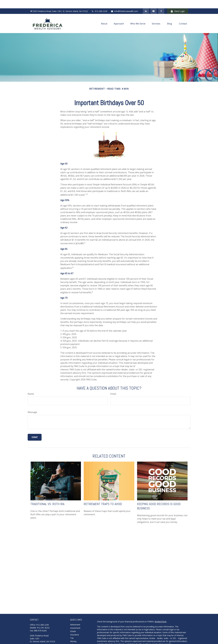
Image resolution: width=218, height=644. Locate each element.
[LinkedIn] (146, 3)
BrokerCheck (161, 613)
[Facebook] (161, 3)
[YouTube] (154, 3)
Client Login (178, 3)
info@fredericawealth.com (124, 3)
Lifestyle (74, 636)
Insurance (75, 626)
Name (31, 385)
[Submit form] (35, 429)
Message (32, 404)
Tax (72, 630)
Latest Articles (77, 640)
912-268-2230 (99, 3)
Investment (75, 620)
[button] (104, 15)
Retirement (75, 616)
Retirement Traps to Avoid (103, 496)
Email (113, 385)
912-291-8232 (43, 619)
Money (73, 633)
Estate (73, 623)
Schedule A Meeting (39, 637)
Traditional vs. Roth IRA (47, 496)
